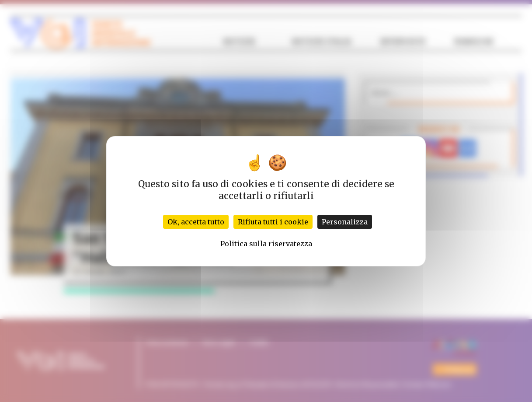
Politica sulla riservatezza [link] (266, 244)
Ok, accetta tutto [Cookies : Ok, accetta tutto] (196, 222)
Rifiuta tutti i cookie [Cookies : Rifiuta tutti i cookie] (273, 222)
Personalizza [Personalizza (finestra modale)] (345, 222)
